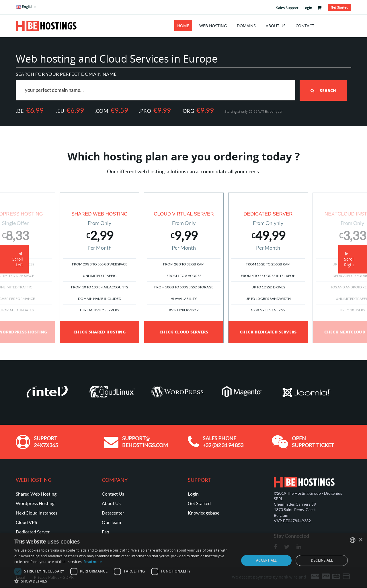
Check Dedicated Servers (268, 332)
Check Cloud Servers (184, 332)
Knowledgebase (204, 512)
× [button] (361, 540)
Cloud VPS (26, 522)
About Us (276, 26)
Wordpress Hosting (35, 503)
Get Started (199, 503)
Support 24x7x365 (46, 441)
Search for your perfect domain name (66, 74)
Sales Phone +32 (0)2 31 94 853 (223, 441)
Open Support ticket (313, 441)
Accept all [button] (266, 560)
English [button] (26, 7)
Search (323, 90)
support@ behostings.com (145, 441)
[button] (123, 581)
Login (308, 8)
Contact (305, 26)
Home (183, 26)
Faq (106, 531)
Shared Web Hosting (36, 493)
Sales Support (287, 8)
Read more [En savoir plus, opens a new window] (93, 562)
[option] (184, 267)
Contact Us (113, 493)
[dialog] (183, 560)
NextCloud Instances (37, 512)
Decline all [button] (322, 560)
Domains (246, 26)
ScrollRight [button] (349, 262)
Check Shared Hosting (99, 332)
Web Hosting (213, 26)
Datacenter (113, 512)
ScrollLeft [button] (18, 262)
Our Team (111, 522)
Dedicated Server (33, 531)
